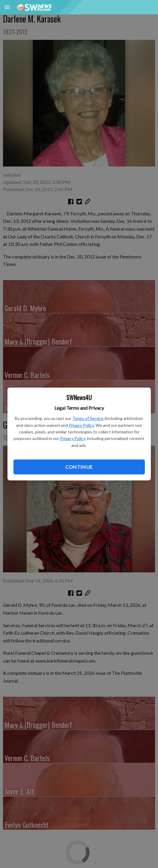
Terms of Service (88, 418)
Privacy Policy (81, 425)
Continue (79, 467)
